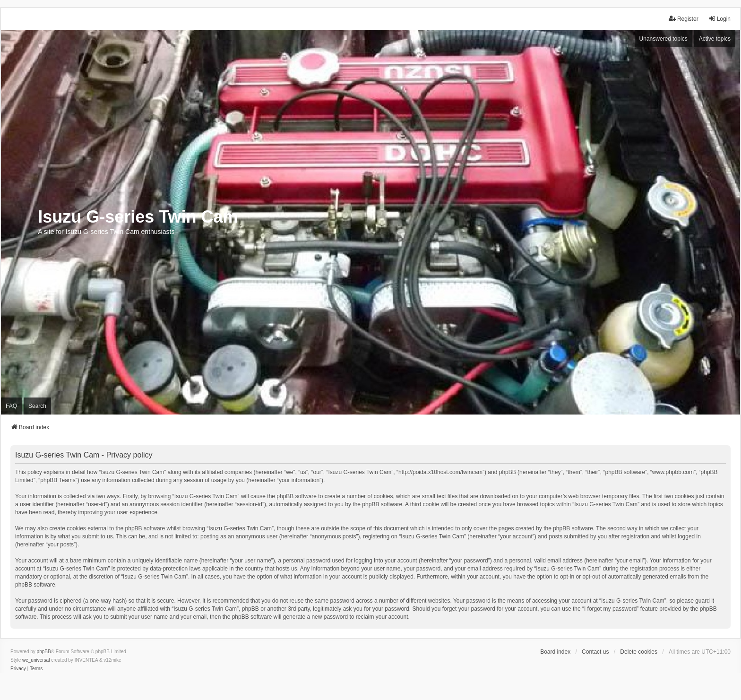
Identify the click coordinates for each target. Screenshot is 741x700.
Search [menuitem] (37, 406)
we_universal (36, 660)
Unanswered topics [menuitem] (663, 39)
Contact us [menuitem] (595, 652)
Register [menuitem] (684, 19)
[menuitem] (18, 669)
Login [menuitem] (719, 19)
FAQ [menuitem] (11, 406)
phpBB (44, 652)
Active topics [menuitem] (715, 39)
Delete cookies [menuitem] (639, 652)
